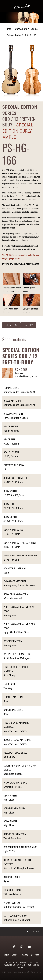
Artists (24, 962)
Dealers (24, 955)
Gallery (28, 325)
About (15, 955)
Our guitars (21, 29)
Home (8, 29)
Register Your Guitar (14, 965)
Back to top (35, 931)
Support (35, 955)
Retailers (11, 325)
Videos (21, 968)
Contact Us (33, 965)
